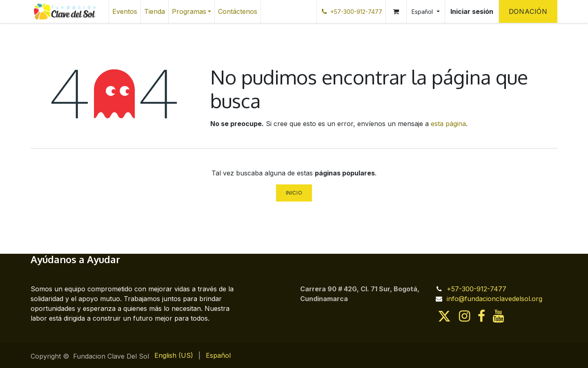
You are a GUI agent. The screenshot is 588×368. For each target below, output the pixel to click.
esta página (448, 124)
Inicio (294, 193)
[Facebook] (481, 316)
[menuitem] (125, 11)
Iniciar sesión (472, 11)
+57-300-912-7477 (477, 289)
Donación (528, 11)
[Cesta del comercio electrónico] (396, 11)
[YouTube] (498, 316)
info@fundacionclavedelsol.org (494, 299)
